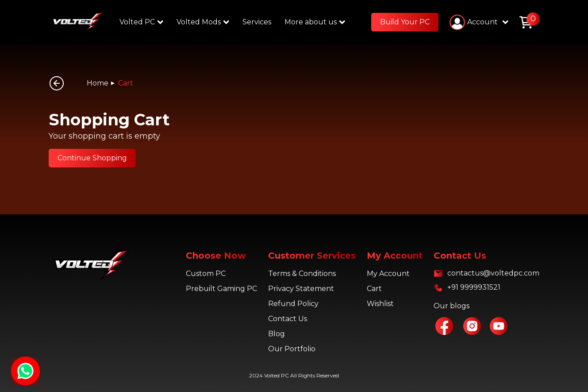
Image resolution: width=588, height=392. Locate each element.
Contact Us (288, 319)
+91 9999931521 (474, 287)
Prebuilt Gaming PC (221, 289)
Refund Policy (293, 304)
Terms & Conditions (302, 274)
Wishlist (380, 304)
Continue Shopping (92, 158)
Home (98, 83)
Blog (277, 334)
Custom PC (206, 274)
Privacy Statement (301, 289)
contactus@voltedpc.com (493, 273)
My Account (388, 274)
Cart (126, 83)
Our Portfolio (292, 349)
